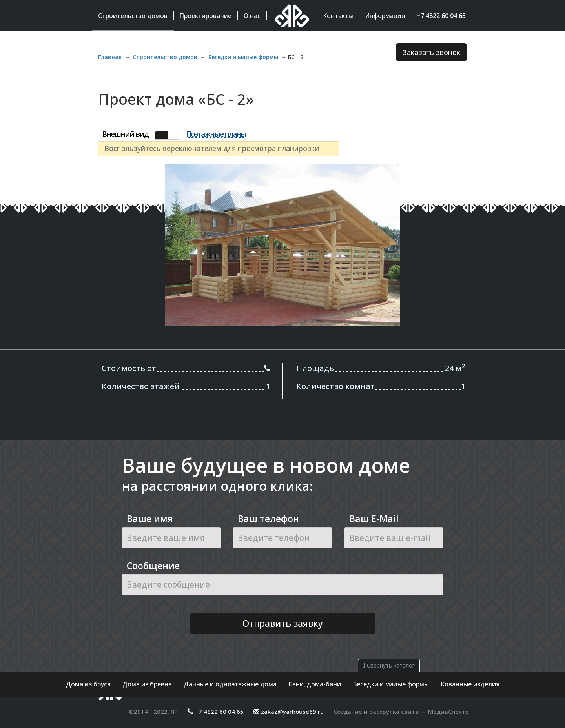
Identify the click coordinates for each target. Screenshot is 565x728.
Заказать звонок (431, 52)
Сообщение (153, 566)
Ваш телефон (268, 519)
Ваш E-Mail (374, 519)
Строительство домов (165, 57)
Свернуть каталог (389, 665)
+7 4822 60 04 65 (219, 712)
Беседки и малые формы (391, 684)
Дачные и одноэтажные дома (230, 684)
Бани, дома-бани (315, 684)
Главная (110, 57)
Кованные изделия (470, 684)
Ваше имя (150, 519)
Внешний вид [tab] (125, 134)
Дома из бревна (147, 684)
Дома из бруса (88, 684)
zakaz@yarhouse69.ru (292, 712)
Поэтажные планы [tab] (216, 135)
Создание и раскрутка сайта (376, 712)
